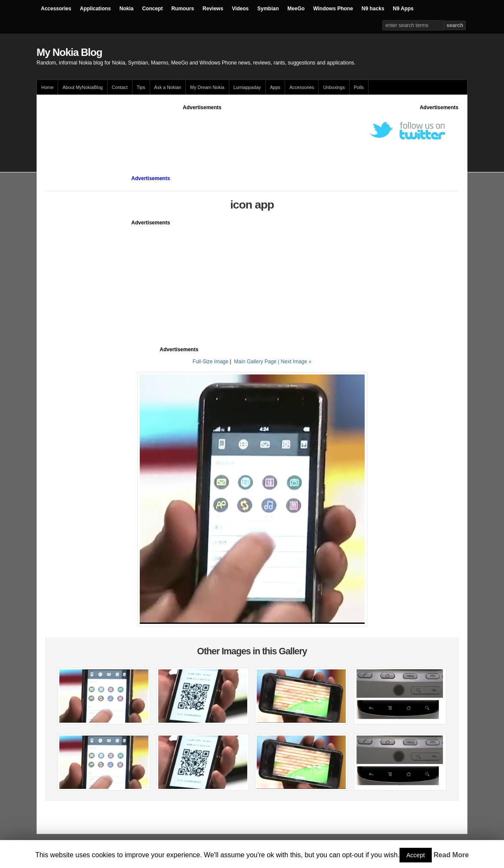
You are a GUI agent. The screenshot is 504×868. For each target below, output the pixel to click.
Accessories (56, 9)
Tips (141, 87)
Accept (416, 855)
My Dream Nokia (207, 87)
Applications (95, 9)
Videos (240, 9)
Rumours (183, 9)
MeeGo (296, 9)
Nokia (127, 9)
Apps (275, 87)
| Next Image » (295, 362)
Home (47, 87)
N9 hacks (373, 9)
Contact (120, 87)
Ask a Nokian (168, 87)
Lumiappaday (247, 87)
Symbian (268, 9)
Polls (359, 87)
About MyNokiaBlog (83, 87)
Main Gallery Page (255, 362)
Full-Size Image (211, 362)
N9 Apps (403, 9)
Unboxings (334, 87)
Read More (451, 855)
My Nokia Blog (69, 52)
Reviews (213, 9)
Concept (152, 9)
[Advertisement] (202, 131)
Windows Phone (333, 9)
